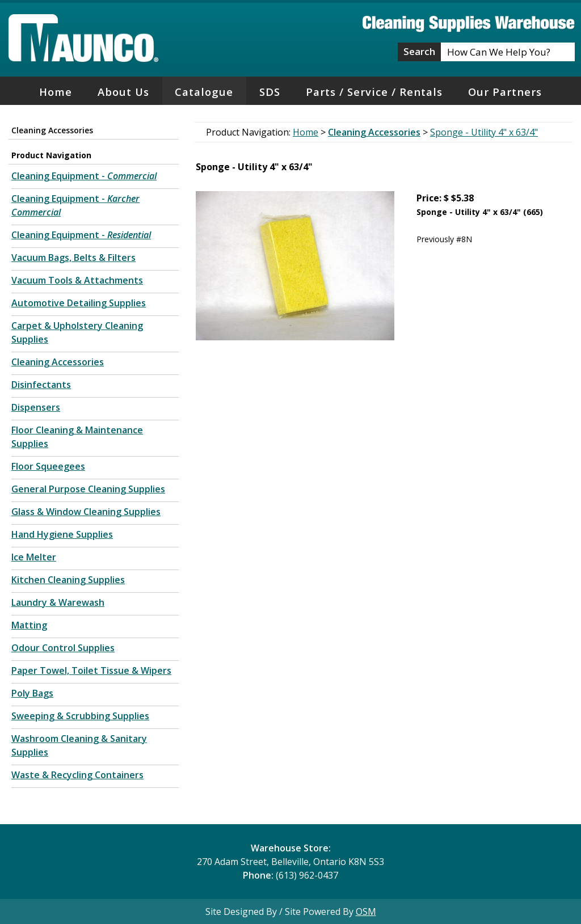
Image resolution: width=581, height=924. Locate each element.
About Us (123, 92)
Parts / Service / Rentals (374, 92)
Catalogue (204, 92)
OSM (366, 912)
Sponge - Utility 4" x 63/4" (484, 132)
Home (56, 92)
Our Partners (505, 92)
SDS (270, 92)
